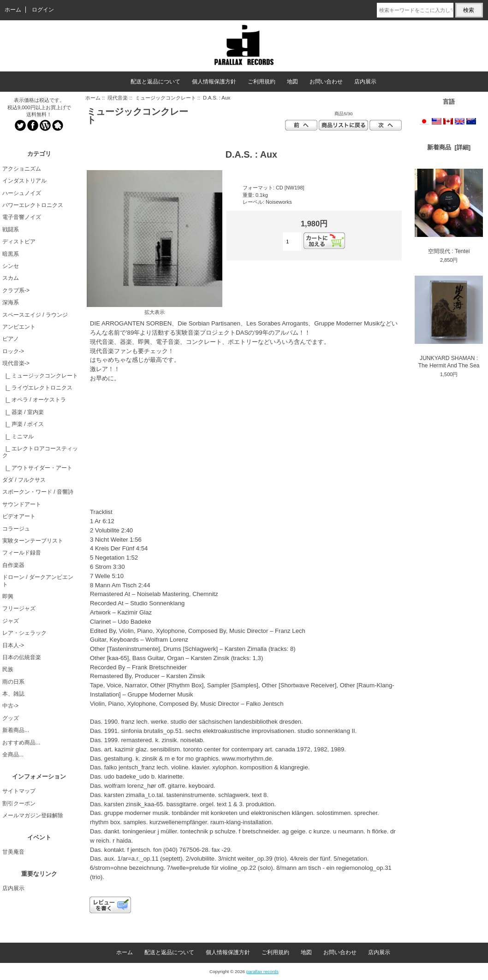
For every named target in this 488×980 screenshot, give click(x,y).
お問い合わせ (326, 82)
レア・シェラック (24, 633)
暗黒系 (11, 254)
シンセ (11, 266)
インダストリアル (24, 181)
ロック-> (13, 351)
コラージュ (16, 529)
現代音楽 (118, 98)
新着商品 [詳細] (449, 147)
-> (16, 363)
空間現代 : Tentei (449, 212)
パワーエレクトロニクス (33, 205)
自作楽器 (13, 565)
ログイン (43, 10)
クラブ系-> (16, 290)
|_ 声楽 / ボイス (23, 424)
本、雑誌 (13, 694)
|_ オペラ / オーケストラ (34, 400)
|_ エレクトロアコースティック (40, 452)
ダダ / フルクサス (24, 480)
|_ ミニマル (18, 437)
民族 (8, 669)
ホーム (13, 10)
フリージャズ (19, 608)
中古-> (10, 706)
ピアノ (11, 339)
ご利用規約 (262, 82)
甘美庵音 (13, 852)
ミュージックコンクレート (166, 98)
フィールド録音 (22, 553)
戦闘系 (11, 230)
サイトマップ (19, 791)
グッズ (11, 718)
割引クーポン (19, 803)
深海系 (11, 302)
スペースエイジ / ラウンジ (35, 315)
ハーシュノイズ (22, 193)
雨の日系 (13, 682)
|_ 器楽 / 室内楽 (23, 412)
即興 (8, 596)
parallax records (262, 971)
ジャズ (11, 621)
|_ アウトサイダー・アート (37, 468)
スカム (11, 278)
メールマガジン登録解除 (33, 815)
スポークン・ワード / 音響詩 (38, 492)
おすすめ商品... (21, 743)
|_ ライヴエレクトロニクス (37, 388)
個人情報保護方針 (214, 82)
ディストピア (19, 242)
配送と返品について (155, 82)
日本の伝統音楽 (22, 657)
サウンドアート (22, 504)
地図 (292, 82)
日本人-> (13, 645)
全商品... (13, 755)
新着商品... (16, 730)
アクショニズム (22, 169)
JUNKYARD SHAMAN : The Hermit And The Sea (449, 322)
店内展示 (365, 82)
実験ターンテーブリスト (33, 541)
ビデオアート (19, 516)
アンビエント (19, 327)
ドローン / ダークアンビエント (38, 581)
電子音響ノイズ (22, 217)
